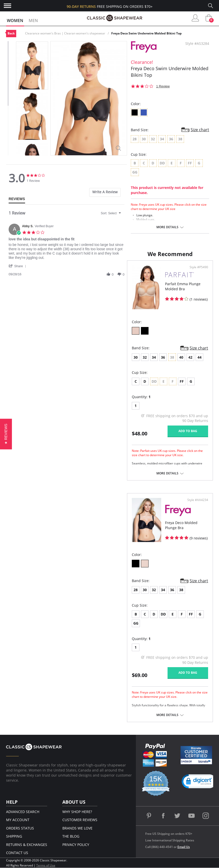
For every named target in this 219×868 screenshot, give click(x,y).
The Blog (71, 836)
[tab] (105, 192)
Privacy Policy (76, 845)
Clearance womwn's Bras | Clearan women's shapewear (65, 33)
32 (145, 357)
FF (182, 381)
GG (136, 623)
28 (136, 590)
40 (181, 357)
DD (163, 614)
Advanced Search (23, 812)
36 (163, 357)
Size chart (200, 130)
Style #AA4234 (198, 500)
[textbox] (123, 215)
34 (154, 357)
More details (167, 227)
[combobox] (112, 213)
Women (15, 21)
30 (136, 357)
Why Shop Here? (77, 812)
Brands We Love (77, 828)
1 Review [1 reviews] (163, 86)
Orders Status (20, 828)
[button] (18, 266)
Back (11, 33)
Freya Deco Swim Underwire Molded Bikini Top (147, 33)
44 (199, 357)
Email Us (184, 847)
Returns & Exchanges (27, 845)
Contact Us (17, 853)
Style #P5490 (199, 267)
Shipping (14, 836)
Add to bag (188, 431)
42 (190, 357)
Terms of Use (46, 865)
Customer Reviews (80, 820)
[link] (199, 782)
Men (33, 21)
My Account (18, 820)
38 (181, 590)
